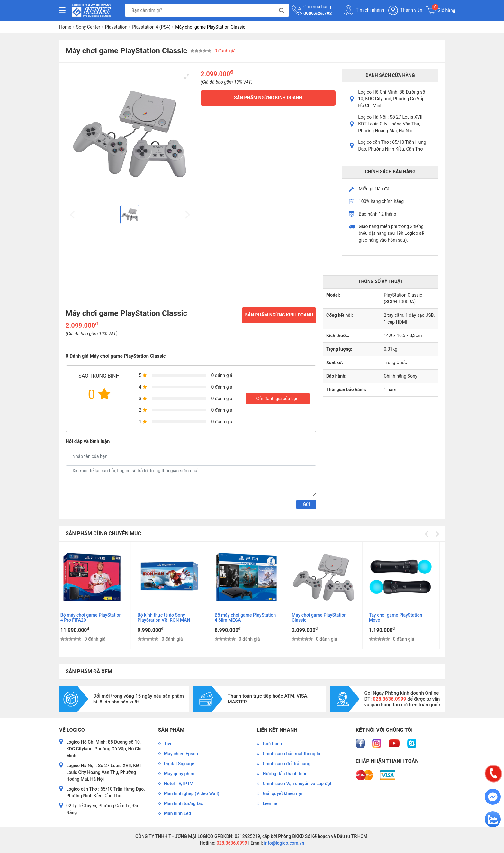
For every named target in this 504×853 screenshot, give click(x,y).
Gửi (306, 504)
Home (65, 27)
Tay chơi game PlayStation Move (401, 618)
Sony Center (88, 27)
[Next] (437, 534)
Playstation (116, 27)
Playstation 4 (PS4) (151, 27)
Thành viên (405, 10)
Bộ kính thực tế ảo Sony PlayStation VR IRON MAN (169, 618)
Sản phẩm (171, 730)
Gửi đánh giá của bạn (277, 399)
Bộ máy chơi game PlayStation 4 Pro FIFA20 (96, 618)
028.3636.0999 (231, 843)
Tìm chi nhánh (364, 10)
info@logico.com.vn (284, 843)
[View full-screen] (187, 77)
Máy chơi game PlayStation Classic (324, 618)
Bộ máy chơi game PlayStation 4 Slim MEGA (251, 618)
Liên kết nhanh (277, 730)
